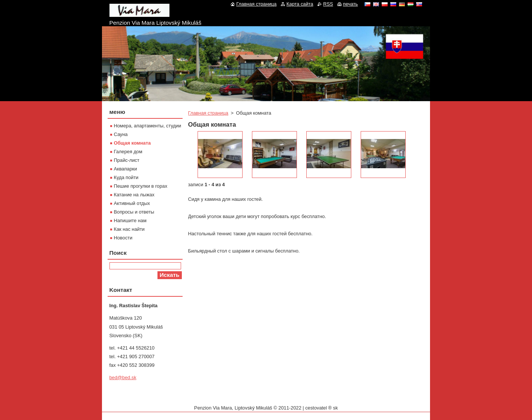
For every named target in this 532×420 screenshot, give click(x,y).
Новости (123, 238)
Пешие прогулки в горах (141, 186)
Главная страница (208, 113)
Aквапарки (126, 169)
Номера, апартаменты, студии (148, 126)
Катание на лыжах (134, 195)
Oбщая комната (133, 143)
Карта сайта (300, 4)
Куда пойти (126, 177)
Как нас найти (129, 229)
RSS (328, 4)
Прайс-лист (127, 160)
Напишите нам (130, 220)
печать (351, 4)
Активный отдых (132, 203)
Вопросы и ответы (134, 212)
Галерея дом (128, 152)
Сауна (121, 134)
